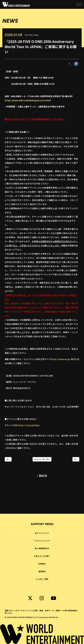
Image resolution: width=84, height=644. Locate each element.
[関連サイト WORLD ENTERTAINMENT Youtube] (54, 598)
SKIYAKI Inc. (54, 617)
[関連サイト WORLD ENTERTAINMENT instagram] (42, 598)
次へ (76, 459)
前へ (8, 459)
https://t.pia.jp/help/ (29, 425)
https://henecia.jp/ (60, 359)
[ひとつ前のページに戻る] (42, 476)
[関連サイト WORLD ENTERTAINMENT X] (30, 598)
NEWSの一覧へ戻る (42, 459)
